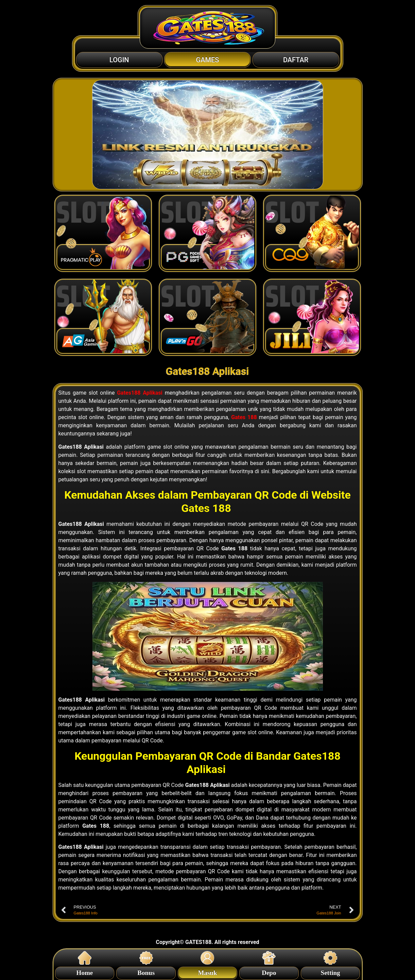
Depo (269, 972)
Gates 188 (244, 417)
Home (85, 972)
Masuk (208, 972)
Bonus (146, 972)
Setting (331, 972)
